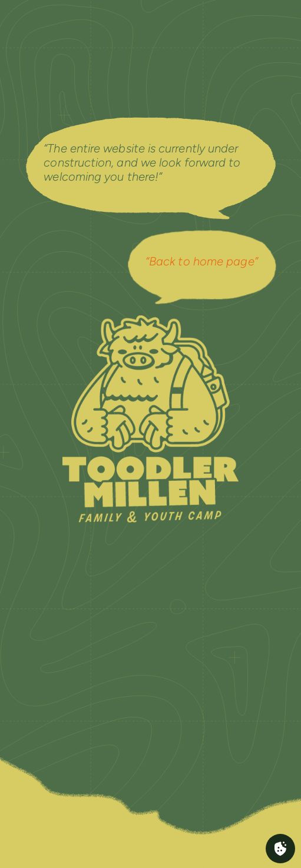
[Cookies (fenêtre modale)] (280, 849)
